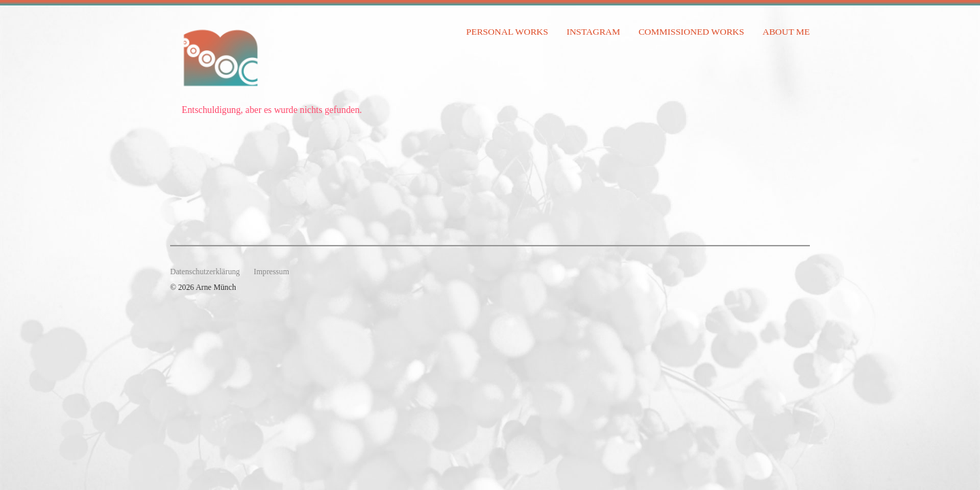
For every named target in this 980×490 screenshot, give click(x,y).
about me (786, 32)
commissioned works (691, 32)
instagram (593, 32)
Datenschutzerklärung (205, 272)
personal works (507, 32)
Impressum (272, 272)
